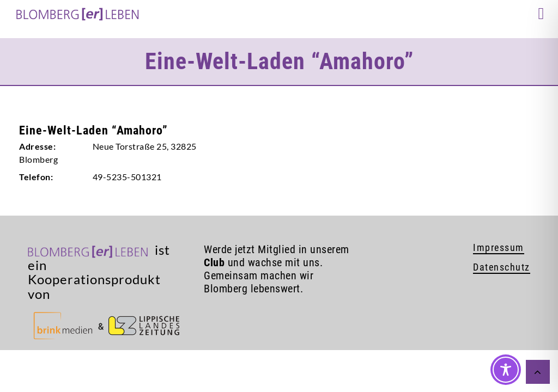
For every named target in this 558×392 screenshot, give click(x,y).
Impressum (499, 247)
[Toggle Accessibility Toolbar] (506, 370)
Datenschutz (502, 267)
